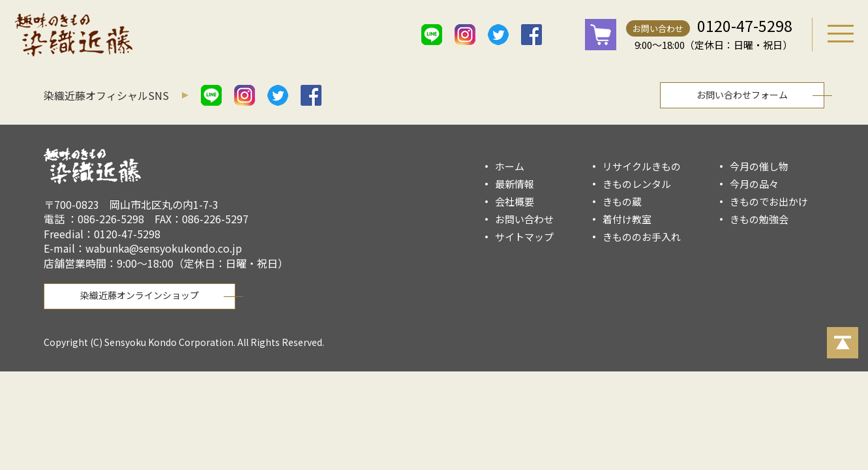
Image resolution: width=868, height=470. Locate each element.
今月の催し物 (759, 166)
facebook (531, 35)
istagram (465, 35)
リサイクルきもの (642, 166)
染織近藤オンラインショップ (140, 295)
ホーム (510, 166)
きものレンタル (637, 184)
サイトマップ (524, 237)
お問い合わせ (658, 28)
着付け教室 (627, 219)
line (432, 35)
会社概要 (515, 201)
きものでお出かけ (769, 201)
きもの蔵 (622, 201)
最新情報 (515, 184)
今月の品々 (754, 184)
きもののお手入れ (642, 237)
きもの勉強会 (759, 219)
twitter (498, 35)
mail (565, 35)
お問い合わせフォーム (742, 95)
